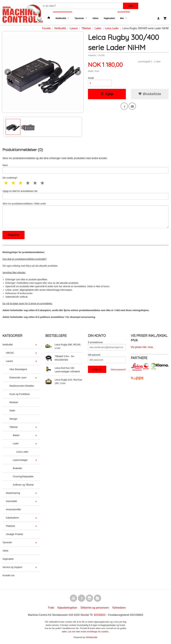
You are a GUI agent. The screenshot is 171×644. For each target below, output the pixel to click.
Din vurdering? (10, 178)
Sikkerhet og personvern (95, 608)
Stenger (13, 419)
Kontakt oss (8, 575)
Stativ (12, 411)
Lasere (9, 361)
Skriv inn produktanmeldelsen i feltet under (85, 215)
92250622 (100, 615)
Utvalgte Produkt (14, 534)
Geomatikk (11, 501)
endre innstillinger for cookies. (95, 632)
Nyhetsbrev (119, 608)
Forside (46, 28)
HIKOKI (10, 353)
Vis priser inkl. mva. (142, 347)
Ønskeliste (150, 94)
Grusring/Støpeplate (23, 476)
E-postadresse (95, 342)
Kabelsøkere (12, 518)
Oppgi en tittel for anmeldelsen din (85, 195)
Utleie (95, 18)
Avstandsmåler (14, 509)
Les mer (72, 632)
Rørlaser (14, 402)
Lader (16, 444)
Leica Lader (22, 452)
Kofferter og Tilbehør (23, 485)
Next (81, 71)
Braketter (18, 468)
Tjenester (79, 18)
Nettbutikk (61, 18)
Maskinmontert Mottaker (22, 386)
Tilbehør (14, 427)
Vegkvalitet (109, 18)
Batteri (16, 435)
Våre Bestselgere (18, 369)
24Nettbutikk (91, 637)
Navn (85, 169)
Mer (122, 18)
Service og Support (12, 567)
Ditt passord (94, 355)
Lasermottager (20, 460)
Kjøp (107, 94)
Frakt (51, 608)
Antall (91, 78)
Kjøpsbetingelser (67, 608)
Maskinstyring (13, 493)
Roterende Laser (18, 378)
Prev (11, 71)
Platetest (10, 526)
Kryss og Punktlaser (20, 394)
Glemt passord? (118, 370)
